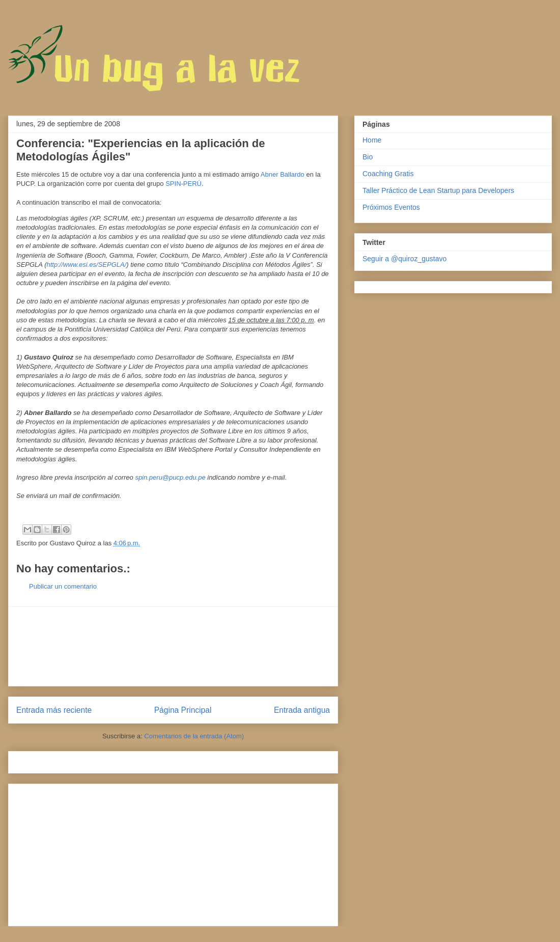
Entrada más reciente (54, 710)
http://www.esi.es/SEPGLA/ (86, 265)
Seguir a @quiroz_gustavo (404, 259)
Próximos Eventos (391, 207)
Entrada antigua (302, 710)
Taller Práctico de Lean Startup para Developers (438, 190)
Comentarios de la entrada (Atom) (194, 736)
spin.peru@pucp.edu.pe (170, 477)
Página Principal (183, 710)
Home (372, 140)
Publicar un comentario (63, 586)
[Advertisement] (173, 646)
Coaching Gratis (388, 174)
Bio (368, 157)
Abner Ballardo (283, 174)
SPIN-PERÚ (184, 184)
